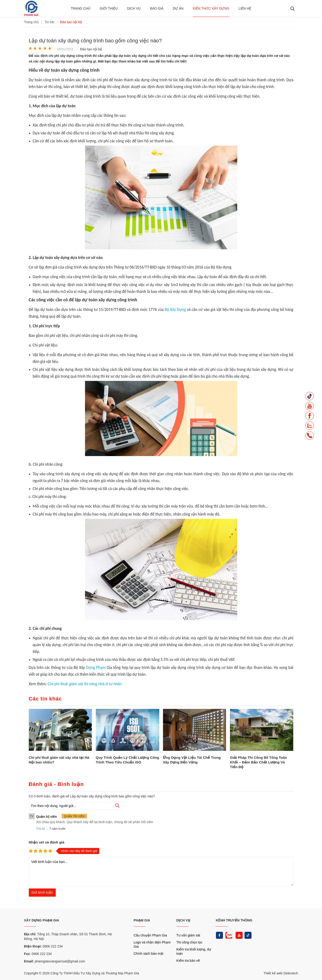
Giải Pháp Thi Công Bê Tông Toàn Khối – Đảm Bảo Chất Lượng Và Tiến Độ (258, 762)
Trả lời (41, 829)
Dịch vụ (134, 8)
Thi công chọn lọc (189, 942)
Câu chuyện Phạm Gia (150, 935)
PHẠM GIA (142, 920)
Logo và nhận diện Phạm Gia (152, 944)
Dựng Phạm (96, 667)
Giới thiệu (109, 8)
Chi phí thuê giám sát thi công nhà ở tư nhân (85, 684)
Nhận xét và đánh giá (47, 842)
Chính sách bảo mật (149, 954)
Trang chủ (80, 8)
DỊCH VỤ (183, 920)
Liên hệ (245, 8)
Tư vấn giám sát (188, 935)
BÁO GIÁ (157, 8)
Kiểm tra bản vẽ (188, 961)
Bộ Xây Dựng (175, 309)
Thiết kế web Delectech (281, 973)
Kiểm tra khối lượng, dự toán (194, 951)
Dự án (178, 8)
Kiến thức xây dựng (211, 8)
